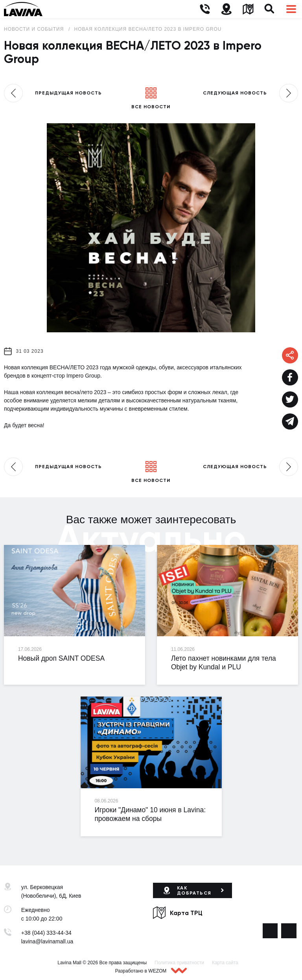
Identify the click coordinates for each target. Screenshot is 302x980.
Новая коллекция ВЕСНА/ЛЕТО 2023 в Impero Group (150, 29)
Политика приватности (179, 963)
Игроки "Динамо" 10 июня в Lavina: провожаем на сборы (150, 814)
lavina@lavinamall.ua (47, 941)
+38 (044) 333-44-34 (46, 933)
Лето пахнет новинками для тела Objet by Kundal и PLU (224, 663)
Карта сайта (225, 963)
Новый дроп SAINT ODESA (61, 658)
